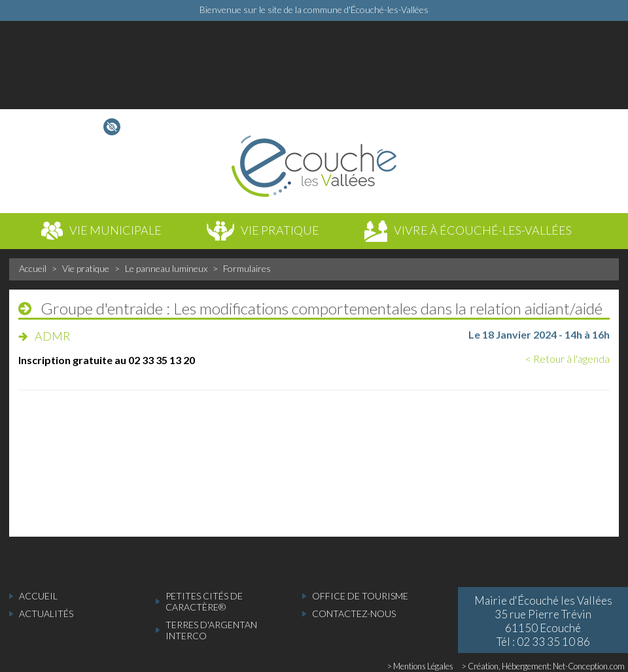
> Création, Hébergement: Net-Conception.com (543, 666)
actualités (46, 613)
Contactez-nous (354, 613)
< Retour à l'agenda (567, 359)
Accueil (33, 268)
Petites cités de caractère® (204, 601)
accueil (38, 596)
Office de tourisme (360, 596)
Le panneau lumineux (166, 268)
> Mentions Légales (420, 666)
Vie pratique (86, 268)
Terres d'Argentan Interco (211, 630)
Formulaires (247, 268)
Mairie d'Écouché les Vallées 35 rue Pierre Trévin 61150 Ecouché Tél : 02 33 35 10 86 (543, 621)
